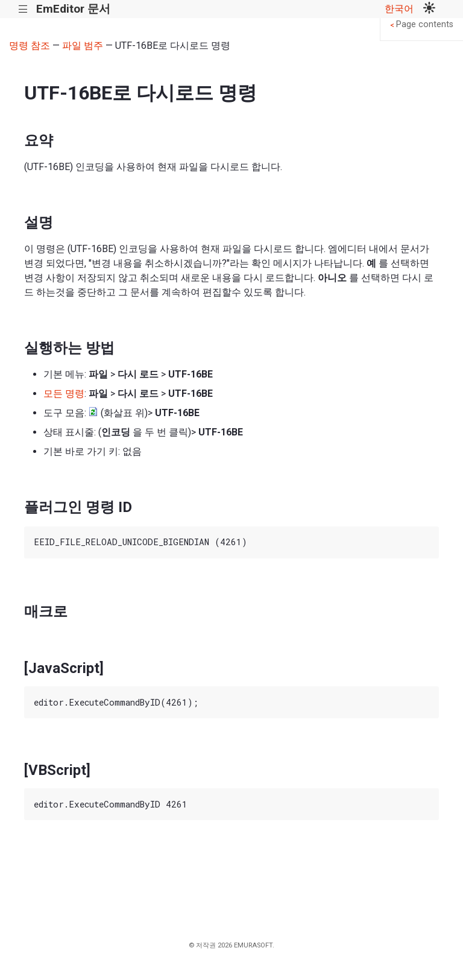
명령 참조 (30, 46)
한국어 (399, 9)
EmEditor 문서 (73, 9)
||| (23, 9)
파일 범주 (83, 46)
